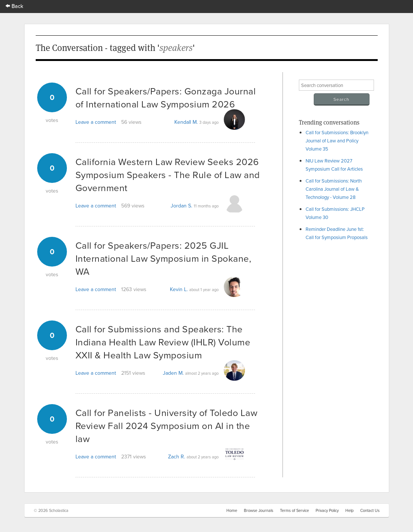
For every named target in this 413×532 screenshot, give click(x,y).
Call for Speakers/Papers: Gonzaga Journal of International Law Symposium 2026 (166, 97)
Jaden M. (173, 373)
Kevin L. (179, 289)
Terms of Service (294, 510)
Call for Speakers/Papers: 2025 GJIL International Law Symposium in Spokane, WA (164, 258)
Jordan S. (181, 206)
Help (349, 510)
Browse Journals (259, 510)
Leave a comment (96, 122)
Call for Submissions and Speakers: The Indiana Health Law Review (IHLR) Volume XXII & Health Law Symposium (163, 342)
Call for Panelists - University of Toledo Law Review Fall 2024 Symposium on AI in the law (167, 425)
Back (14, 6)
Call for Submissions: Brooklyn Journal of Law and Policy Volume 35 (337, 141)
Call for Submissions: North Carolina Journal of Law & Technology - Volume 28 (334, 189)
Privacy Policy (327, 510)
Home (232, 510)
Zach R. (177, 457)
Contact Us (370, 510)
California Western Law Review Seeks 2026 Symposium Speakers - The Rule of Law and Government (168, 175)
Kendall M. (186, 122)
